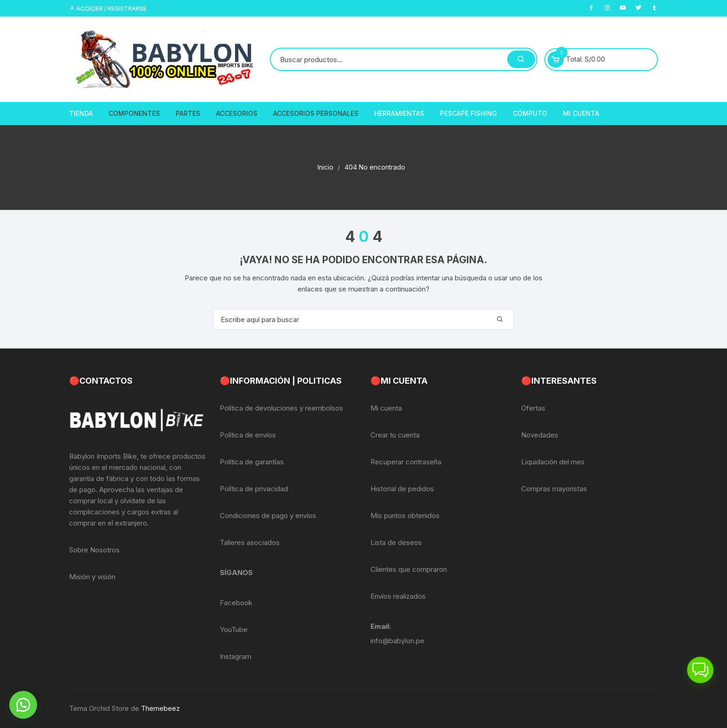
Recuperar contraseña (406, 462)
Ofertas (533, 408)
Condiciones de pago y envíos (268, 516)
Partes (188, 113)
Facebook (236, 603)
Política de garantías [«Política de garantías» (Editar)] (252, 462)
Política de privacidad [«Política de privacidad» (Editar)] (254, 489)
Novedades (540, 435)
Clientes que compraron (409, 569)
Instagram (236, 656)
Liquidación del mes (553, 462)
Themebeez (160, 708)
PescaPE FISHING (469, 113)
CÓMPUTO (530, 113)
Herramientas (399, 113)
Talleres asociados (250, 542)
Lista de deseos (396, 542)
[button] (23, 705)
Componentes (134, 113)
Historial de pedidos (402, 489)
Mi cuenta (386, 408)
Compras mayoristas (554, 489)
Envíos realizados (398, 596)
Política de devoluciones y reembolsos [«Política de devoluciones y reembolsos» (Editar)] (281, 408)
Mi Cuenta (581, 113)
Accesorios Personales (316, 113)
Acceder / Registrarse (108, 9)
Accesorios (237, 113)
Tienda (81, 113)
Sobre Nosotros (94, 550)
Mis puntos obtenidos (405, 516)
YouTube (234, 630)
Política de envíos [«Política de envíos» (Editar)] (248, 435)
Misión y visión (92, 577)
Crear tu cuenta (395, 435)
